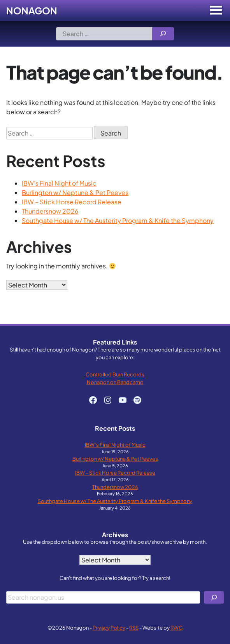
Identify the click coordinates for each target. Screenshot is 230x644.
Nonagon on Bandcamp (115, 382)
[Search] (163, 34)
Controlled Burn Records (115, 374)
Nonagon (32, 10)
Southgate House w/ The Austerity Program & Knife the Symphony (118, 220)
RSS (134, 627)
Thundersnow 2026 (50, 211)
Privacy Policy (109, 627)
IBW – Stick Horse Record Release (72, 202)
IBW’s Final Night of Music (59, 183)
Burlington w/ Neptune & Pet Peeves (75, 192)
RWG (177, 627)
